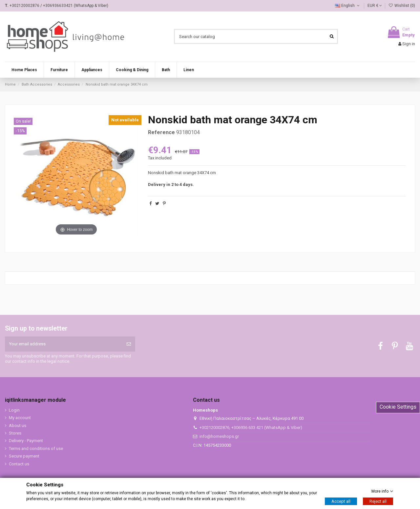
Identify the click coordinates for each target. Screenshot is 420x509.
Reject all (378, 501)
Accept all (341, 501)
